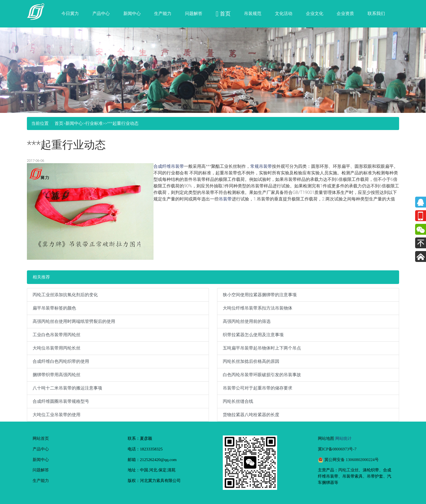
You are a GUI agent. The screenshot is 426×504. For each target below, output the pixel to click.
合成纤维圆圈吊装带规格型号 (61, 401)
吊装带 (225, 199)
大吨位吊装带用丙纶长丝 (57, 348)
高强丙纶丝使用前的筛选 (247, 321)
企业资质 (345, 13)
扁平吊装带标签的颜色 (54, 308)
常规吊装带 (261, 166)
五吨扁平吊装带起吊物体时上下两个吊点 (262, 348)
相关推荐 (41, 277)
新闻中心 (132, 13)
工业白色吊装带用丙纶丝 (57, 335)
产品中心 (101, 13)
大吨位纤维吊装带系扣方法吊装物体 (258, 308)
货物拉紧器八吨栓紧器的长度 (251, 415)
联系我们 (376, 13)
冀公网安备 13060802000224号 (348, 460)
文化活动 (284, 13)
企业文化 (315, 13)
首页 (59, 123)
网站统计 (343, 438)
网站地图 (326, 438)
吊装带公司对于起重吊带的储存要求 (258, 388)
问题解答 (194, 13)
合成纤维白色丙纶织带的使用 (61, 361)
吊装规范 (253, 13)
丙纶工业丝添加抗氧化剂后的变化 (65, 295)
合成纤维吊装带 (169, 166)
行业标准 (94, 123)
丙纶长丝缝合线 (238, 401)
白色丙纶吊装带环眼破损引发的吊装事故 (262, 375)
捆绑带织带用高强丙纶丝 (57, 375)
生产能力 (163, 13)
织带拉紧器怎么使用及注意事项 (253, 335)
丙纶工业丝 (348, 470)
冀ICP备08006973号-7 (337, 449)
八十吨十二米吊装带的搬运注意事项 (67, 388)
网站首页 (41, 438)
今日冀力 (70, 13)
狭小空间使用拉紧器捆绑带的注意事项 (260, 295)
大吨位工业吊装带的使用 (57, 415)
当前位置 (40, 123)
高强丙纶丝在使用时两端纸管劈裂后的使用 (74, 321)
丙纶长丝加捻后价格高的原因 (251, 361)
